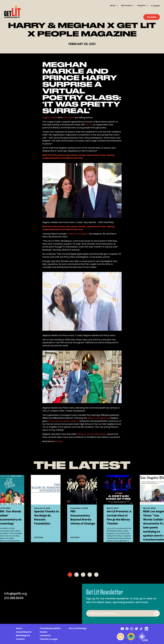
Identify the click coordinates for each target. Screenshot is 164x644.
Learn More (39, 537)
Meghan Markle (50, 117)
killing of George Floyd (99, 418)
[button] (116, 7)
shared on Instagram (78, 234)
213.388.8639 (14, 598)
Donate (152, 17)
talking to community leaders (92, 434)
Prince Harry (68, 117)
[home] (12, 12)
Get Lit (89, 125)
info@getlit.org (15, 594)
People (59, 441)
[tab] (70, 575)
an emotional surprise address (63, 421)
